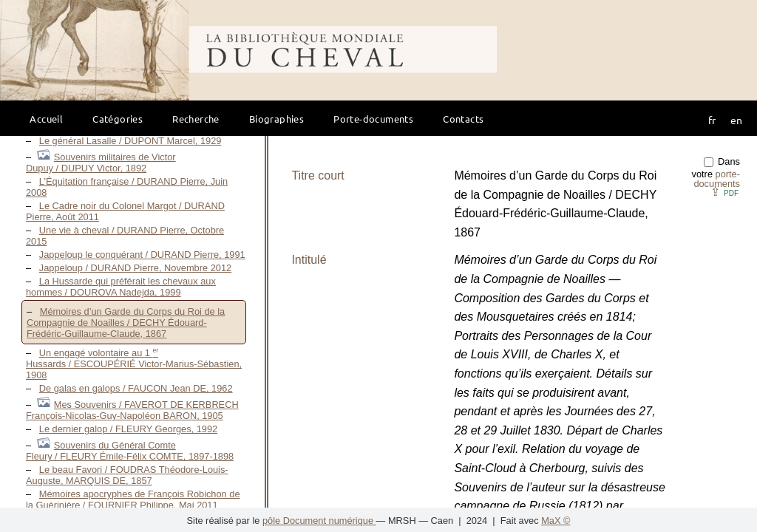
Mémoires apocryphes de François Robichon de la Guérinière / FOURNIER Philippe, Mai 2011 (133, 499)
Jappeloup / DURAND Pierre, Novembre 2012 (135, 268)
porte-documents (717, 179)
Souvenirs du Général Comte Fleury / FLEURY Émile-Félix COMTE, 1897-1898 (130, 451)
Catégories (118, 119)
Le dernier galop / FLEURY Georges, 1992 (128, 429)
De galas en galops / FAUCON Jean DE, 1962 (136, 388)
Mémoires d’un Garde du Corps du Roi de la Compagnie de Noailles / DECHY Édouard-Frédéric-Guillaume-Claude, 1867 (126, 323)
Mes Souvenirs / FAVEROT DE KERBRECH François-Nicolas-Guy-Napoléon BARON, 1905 (132, 410)
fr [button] (712, 120)
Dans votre (716, 173)
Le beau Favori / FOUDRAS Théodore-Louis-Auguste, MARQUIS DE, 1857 (127, 475)
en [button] (736, 120)
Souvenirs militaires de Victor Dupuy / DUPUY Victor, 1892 (101, 163)
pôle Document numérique (319, 521)
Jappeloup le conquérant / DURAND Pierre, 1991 (142, 255)
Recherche (196, 119)
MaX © (556, 521)
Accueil (46, 119)
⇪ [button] (724, 192)
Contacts (463, 119)
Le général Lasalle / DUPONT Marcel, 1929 (130, 141)
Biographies (276, 119)
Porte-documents (373, 119)
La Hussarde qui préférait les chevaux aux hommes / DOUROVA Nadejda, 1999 (121, 287)
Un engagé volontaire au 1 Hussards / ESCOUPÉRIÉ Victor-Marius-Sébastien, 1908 (134, 364)
